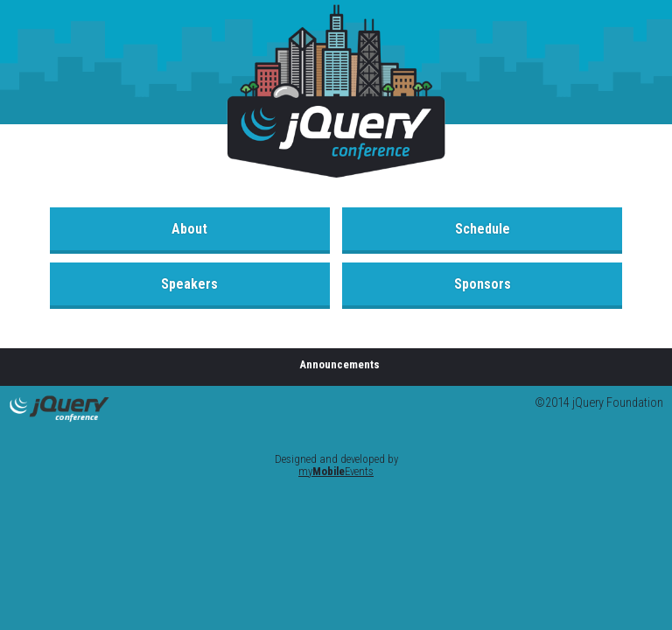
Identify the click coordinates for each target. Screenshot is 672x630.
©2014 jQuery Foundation (599, 403)
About (189, 229)
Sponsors (483, 284)
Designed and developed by (336, 465)
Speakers (189, 284)
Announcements (339, 364)
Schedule (483, 229)
